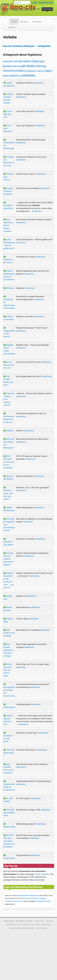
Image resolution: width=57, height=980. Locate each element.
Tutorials (11, 27)
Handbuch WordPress (8, 205)
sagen (48, 71)
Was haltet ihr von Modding (9, 633)
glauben (7, 66)
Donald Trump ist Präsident (8, 191)
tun (20, 76)
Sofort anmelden (43, 874)
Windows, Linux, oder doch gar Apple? (8, 493)
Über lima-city (28, 924)
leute (31, 66)
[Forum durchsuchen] (22, 3)
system (13, 76)
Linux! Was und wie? (8, 114)
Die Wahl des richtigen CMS (9, 813)
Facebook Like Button (8, 542)
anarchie (8, 61)
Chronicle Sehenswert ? (9, 753)
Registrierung (46, 2)
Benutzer (25, 22)
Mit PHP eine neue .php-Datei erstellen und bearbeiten (9, 841)
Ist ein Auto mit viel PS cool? (9, 365)
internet (17, 66)
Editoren (9, 431)
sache (41, 71)
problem (20, 71)
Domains (24, 9)
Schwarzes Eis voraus (8, 260)
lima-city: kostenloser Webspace (19, 46)
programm (31, 71)
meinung (40, 66)
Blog (38, 924)
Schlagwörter (44, 46)
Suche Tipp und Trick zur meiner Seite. (8, 670)
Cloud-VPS (35, 9)
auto (16, 61)
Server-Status (42, 928)
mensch (8, 71)
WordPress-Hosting (10, 9)
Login (35, 2)
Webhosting (9, 921)
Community (47, 9)
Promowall (37, 22)
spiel (5, 76)
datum (27, 61)
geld (42, 61)
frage (35, 61)
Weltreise (9, 288)
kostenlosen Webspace (28, 895)
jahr (24, 66)
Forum (14, 22)
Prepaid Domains (43, 901)
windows (29, 75)
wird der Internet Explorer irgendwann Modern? (9, 559)
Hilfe (3, 14)
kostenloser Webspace (11, 4)
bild (21, 61)
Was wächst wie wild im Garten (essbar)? (8, 225)
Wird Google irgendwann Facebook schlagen (9, 650)
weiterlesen (39, 83)
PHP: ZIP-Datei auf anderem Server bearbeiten (9, 462)
